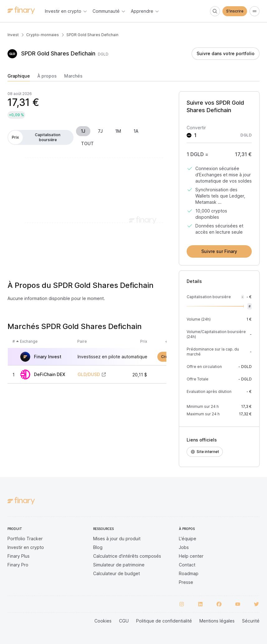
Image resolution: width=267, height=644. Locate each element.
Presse (186, 582)
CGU (124, 621)
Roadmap (189, 573)
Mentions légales (217, 621)
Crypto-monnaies (43, 35)
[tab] (19, 77)
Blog (98, 547)
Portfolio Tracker (25, 539)
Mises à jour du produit (117, 539)
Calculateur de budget (117, 573)
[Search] (215, 11)
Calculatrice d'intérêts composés (127, 556)
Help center (191, 556)
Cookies (103, 621)
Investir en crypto (26, 547)
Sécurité (251, 621)
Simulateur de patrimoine (119, 565)
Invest (13, 35)
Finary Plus (19, 556)
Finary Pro (18, 565)
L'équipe (188, 539)
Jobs (184, 547)
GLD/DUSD (89, 374)
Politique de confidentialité (164, 621)
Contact (187, 565)
